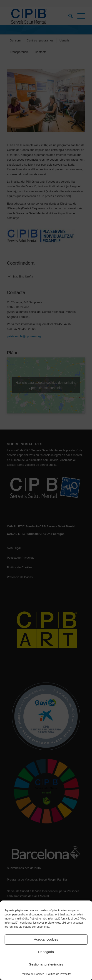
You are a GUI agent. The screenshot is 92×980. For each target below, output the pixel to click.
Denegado (46, 952)
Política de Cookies (33, 974)
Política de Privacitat (59, 974)
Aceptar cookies (46, 939)
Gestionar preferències (46, 964)
